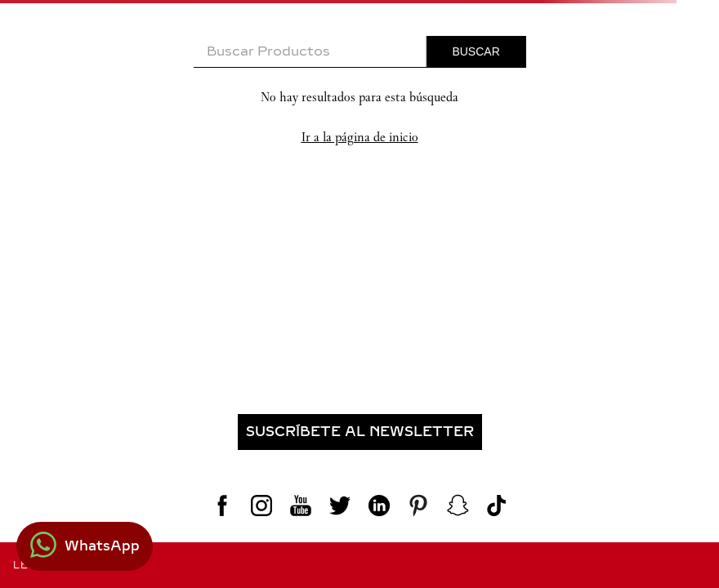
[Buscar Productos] (476, 51)
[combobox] (360, 52)
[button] (359, 432)
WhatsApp (102, 546)
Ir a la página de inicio (360, 137)
